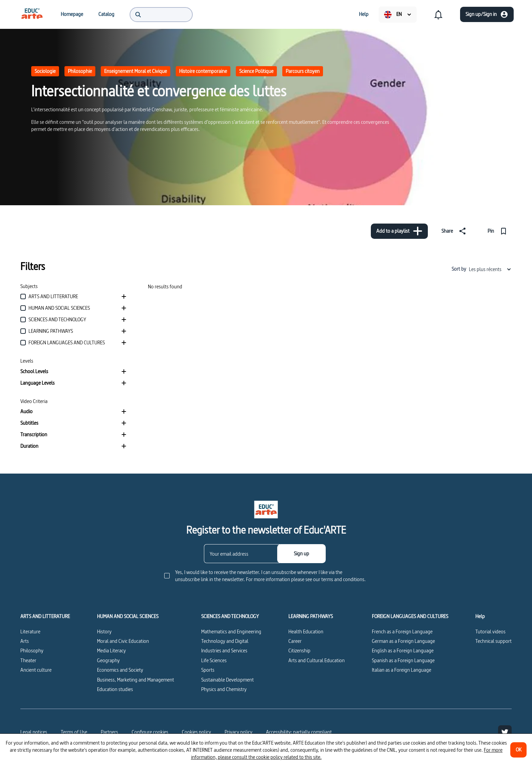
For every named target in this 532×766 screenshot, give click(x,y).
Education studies (115, 689)
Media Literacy (111, 650)
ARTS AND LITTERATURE (45, 616)
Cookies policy (196, 732)
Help (480, 616)
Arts (25, 641)
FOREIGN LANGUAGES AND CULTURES (410, 616)
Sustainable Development (227, 680)
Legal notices (34, 732)
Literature (30, 631)
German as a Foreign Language (403, 641)
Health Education (306, 631)
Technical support (493, 641)
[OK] (518, 750)
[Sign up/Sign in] (487, 14)
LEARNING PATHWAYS (311, 616)
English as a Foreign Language (403, 650)
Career (295, 641)
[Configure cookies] (150, 732)
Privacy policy (239, 732)
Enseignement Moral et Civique (136, 71)
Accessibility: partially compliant (299, 732)
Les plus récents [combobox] (490, 269)
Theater (28, 660)
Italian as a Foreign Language (402, 670)
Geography (108, 660)
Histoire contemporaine (203, 71)
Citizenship (299, 650)
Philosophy (32, 650)
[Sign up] (301, 554)
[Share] (455, 231)
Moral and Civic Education (123, 641)
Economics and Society (120, 670)
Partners (109, 732)
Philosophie (80, 71)
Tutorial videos (490, 631)
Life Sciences (214, 660)
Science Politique (256, 71)
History (104, 631)
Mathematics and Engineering (231, 631)
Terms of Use (74, 732)
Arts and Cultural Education (317, 660)
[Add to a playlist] (399, 231)
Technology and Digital (225, 641)
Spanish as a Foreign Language (403, 660)
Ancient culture (36, 670)
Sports (208, 670)
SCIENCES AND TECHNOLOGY (230, 616)
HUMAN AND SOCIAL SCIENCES (128, 616)
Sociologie (45, 71)
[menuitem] (32, 14)
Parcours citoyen (303, 71)
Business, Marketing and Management (136, 680)
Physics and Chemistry (224, 689)
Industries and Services (224, 650)
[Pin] (499, 231)
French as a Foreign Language (402, 631)
